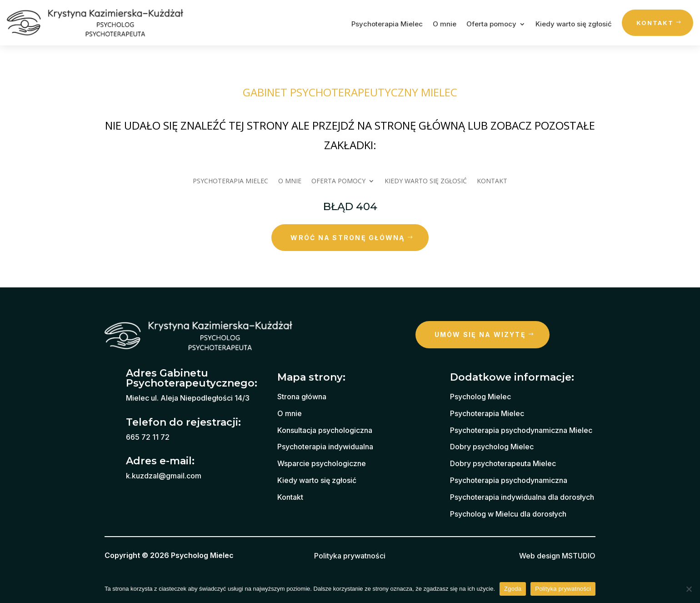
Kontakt (655, 23)
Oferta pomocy (491, 25)
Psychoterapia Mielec (387, 25)
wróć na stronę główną (347, 238)
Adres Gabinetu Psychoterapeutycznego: (192, 378)
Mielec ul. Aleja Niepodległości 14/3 (188, 398)
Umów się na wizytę (480, 334)
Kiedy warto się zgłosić (574, 25)
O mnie (445, 25)
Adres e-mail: (160, 461)
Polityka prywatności (563, 589)
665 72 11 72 (148, 437)
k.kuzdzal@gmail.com (164, 476)
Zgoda (513, 589)
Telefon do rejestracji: (183, 422)
